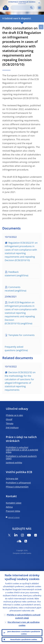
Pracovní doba (13, 511)
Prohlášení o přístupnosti (18, 483)
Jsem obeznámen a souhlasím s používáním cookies (24, 633)
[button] (39, 3)
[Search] (21, 8)
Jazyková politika (14, 463)
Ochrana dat (12, 479)
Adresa (9, 507)
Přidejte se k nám (14, 415)
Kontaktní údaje (14, 503)
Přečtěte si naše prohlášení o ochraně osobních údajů (24, 616)
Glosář (9, 419)
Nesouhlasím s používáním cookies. (24, 639)
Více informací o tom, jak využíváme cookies (24, 624)
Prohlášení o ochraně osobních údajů (21, 457)
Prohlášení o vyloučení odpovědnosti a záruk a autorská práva (22, 450)
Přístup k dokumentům (17, 487)
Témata (10, 423)
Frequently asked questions (14, 349)
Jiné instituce (12, 428)
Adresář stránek (14, 517)
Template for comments (21, 335)
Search (31, 8)
